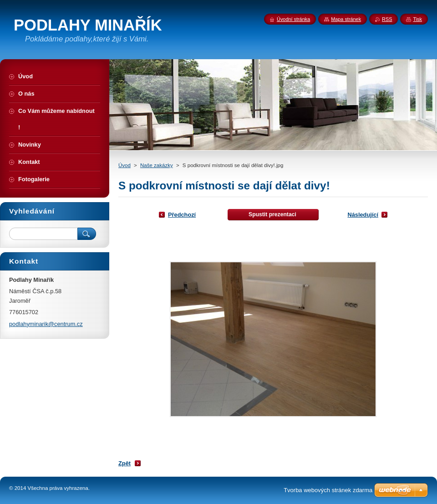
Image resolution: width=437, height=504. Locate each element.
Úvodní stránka (293, 19)
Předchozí (182, 215)
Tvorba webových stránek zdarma (328, 490)
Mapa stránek (346, 19)
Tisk (417, 19)
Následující (363, 215)
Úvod (124, 165)
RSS (387, 19)
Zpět (124, 463)
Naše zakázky (157, 165)
